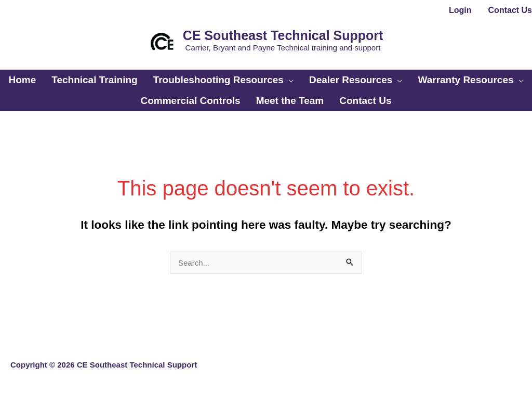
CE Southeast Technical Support (283, 35)
